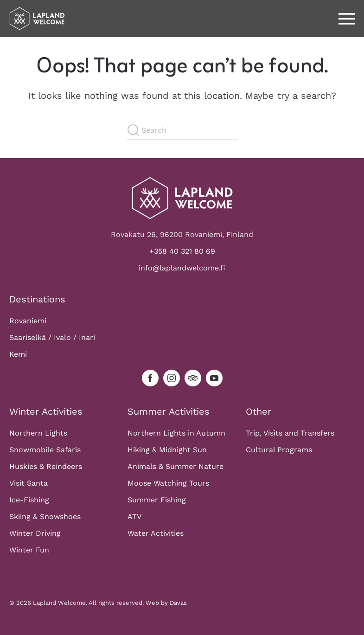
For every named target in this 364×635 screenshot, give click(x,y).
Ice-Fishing (29, 500)
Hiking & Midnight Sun (167, 450)
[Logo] (182, 197)
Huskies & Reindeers (46, 466)
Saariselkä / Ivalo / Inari (52, 337)
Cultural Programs (279, 450)
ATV (134, 516)
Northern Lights (38, 433)
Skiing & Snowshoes (45, 516)
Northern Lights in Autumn (176, 433)
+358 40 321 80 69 (182, 251)
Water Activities (156, 533)
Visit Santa (29, 483)
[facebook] (150, 378)
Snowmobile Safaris (45, 450)
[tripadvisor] (193, 378)
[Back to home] (37, 19)
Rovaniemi (28, 321)
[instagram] (172, 378)
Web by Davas (166, 603)
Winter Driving (35, 533)
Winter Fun (29, 550)
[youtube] (214, 378)
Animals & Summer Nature (176, 466)
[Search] (182, 130)
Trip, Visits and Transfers (290, 433)
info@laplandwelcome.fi (182, 268)
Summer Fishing (157, 500)
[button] (347, 19)
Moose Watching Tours (168, 483)
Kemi (18, 354)
